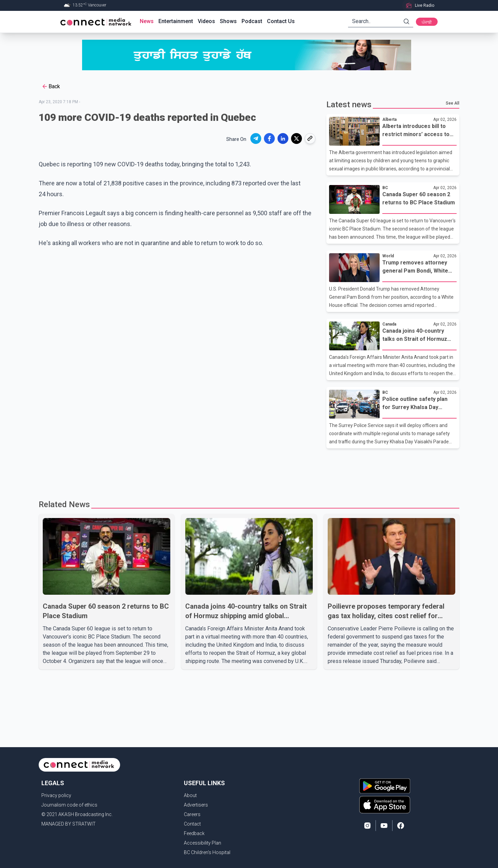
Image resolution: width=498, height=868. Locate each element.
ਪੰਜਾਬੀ (427, 22)
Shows (228, 21)
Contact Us (281, 21)
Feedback (194, 833)
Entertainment (176, 21)
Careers (192, 814)
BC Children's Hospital (207, 852)
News (147, 21)
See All (453, 103)
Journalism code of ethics (69, 805)
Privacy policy (56, 795)
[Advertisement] (247, 470)
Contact (192, 824)
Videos (206, 21)
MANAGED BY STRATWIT (69, 824)
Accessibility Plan (203, 843)
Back (51, 87)
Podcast (252, 21)
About (190, 795)
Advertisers (196, 805)
